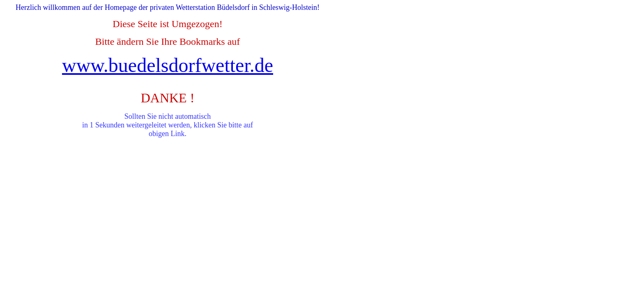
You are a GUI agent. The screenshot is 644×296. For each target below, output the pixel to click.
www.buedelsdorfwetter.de (168, 65)
